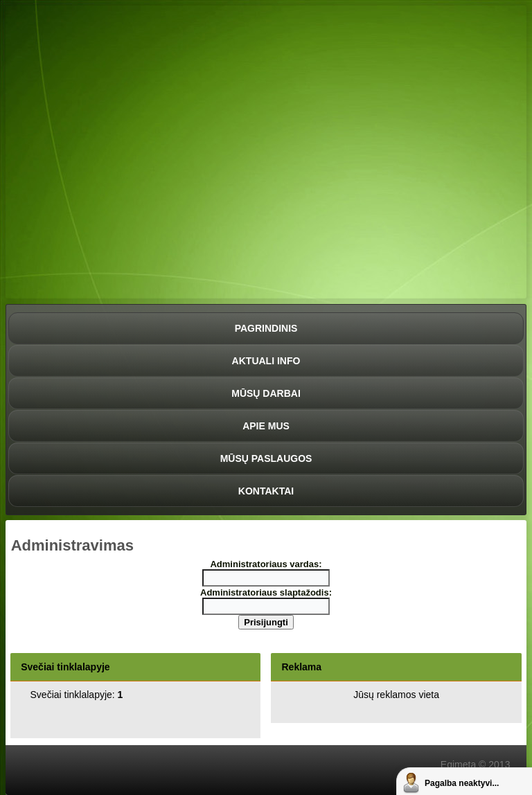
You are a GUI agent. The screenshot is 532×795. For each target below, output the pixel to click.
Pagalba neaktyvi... (462, 783)
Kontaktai (266, 491)
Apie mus (266, 426)
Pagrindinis (266, 328)
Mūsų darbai (266, 393)
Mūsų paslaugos (266, 458)
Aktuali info (266, 361)
